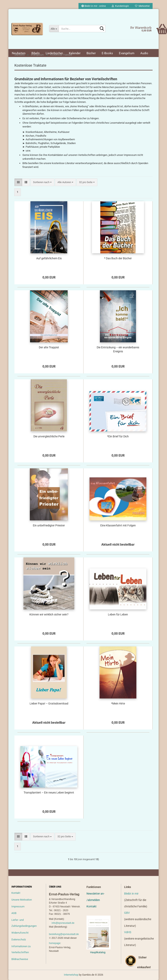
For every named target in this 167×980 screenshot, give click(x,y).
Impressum (18, 906)
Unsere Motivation (22, 900)
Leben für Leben (118, 614)
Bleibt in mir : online (94, 6)
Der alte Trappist (49, 347)
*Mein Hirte (118, 703)
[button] (18, 182)
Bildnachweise (20, 959)
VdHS (128, 932)
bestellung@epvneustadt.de (64, 934)
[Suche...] (54, 29)
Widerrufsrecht (20, 933)
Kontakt (16, 893)
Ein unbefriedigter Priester (49, 525)
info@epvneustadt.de (63, 923)
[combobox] (42, 182)
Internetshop (71, 975)
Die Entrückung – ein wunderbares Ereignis (118, 349)
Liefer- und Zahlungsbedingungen (24, 923)
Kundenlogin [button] (120, 6)
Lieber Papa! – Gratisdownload (49, 703)
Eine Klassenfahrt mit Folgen (118, 525)
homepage (55, 943)
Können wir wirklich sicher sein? (49, 614)
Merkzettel (142, 6)
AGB (14, 913)
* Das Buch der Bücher (118, 258)
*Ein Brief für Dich (118, 436)
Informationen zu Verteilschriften (21, 949)
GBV (127, 913)
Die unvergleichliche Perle (49, 436)
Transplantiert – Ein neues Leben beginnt (49, 793)
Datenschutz (19, 939)
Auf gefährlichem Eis (49, 258)
